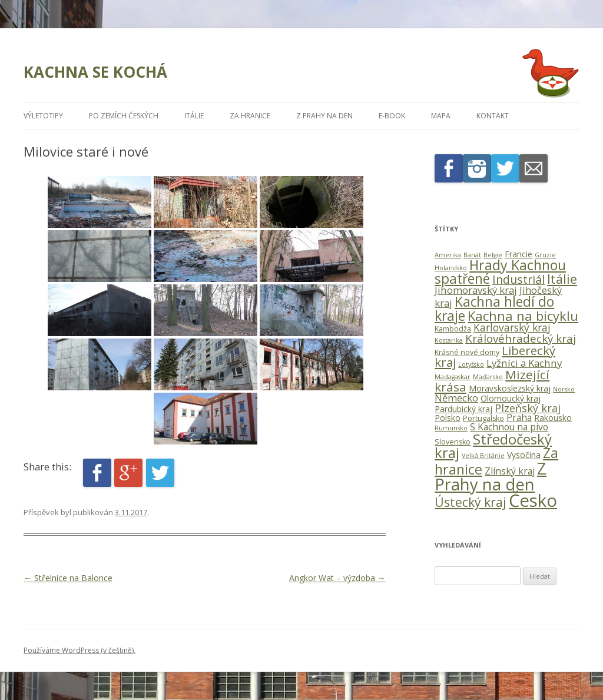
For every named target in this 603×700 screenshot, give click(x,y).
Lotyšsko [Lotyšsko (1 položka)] (471, 364)
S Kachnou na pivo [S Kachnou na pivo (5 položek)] (509, 427)
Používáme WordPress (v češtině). (79, 650)
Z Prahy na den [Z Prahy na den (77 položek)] (491, 476)
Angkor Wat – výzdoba (337, 578)
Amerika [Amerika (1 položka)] (448, 255)
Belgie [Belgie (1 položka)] (493, 255)
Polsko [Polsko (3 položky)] (448, 418)
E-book (392, 116)
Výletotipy (43, 116)
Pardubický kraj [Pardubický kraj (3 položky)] (463, 409)
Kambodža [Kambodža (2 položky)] (453, 329)
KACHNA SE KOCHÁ (95, 72)
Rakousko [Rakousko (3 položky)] (553, 418)
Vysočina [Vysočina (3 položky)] (524, 455)
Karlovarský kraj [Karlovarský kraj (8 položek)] (512, 327)
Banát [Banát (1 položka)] (472, 255)
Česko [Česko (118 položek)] (533, 500)
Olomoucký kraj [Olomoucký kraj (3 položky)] (511, 398)
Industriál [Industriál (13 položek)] (518, 279)
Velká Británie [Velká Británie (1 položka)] (483, 456)
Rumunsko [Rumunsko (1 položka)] (451, 428)
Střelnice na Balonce (68, 578)
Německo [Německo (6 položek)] (456, 398)
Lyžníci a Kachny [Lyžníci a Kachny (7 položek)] (524, 363)
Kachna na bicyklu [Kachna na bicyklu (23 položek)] (523, 316)
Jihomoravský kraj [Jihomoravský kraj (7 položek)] (476, 290)
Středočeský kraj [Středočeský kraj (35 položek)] (493, 446)
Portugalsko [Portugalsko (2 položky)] (483, 418)
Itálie (194, 116)
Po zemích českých (124, 116)
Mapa (441, 116)
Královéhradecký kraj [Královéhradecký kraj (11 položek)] (521, 339)
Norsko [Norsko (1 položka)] (564, 389)
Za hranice (250, 116)
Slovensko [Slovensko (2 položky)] (453, 442)
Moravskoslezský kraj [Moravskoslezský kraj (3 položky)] (510, 388)
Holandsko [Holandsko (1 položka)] (451, 268)
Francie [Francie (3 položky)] (518, 254)
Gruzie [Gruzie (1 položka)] (545, 255)
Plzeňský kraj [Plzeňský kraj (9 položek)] (528, 408)
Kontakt (493, 116)
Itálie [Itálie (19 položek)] (562, 279)
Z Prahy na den (324, 116)
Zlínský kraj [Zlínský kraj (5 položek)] (510, 471)
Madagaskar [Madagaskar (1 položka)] (453, 377)
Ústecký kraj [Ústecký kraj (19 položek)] (471, 502)
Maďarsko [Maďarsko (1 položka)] (488, 377)
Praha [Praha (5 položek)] (519, 417)
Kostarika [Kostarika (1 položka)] (449, 340)
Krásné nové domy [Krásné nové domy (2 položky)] (467, 352)
